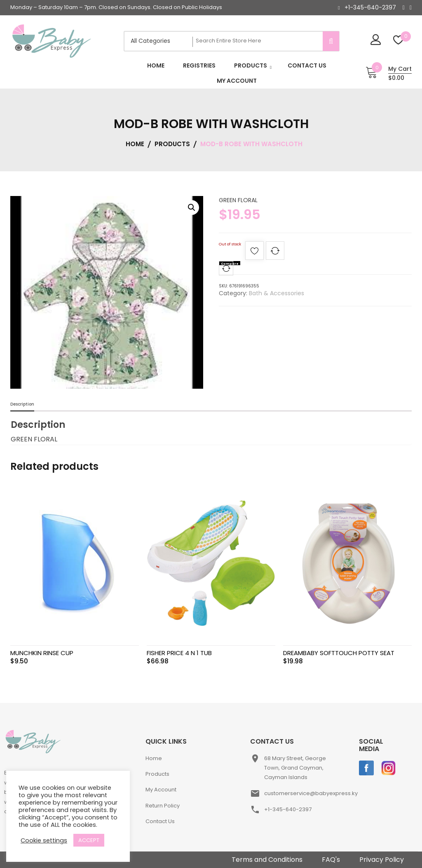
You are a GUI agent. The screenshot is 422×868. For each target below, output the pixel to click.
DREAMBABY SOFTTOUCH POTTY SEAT (339, 653)
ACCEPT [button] (89, 840)
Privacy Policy (382, 860)
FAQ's (331, 860)
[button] (192, 208)
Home (154, 758)
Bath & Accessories (277, 293)
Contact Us (160, 821)
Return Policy (163, 806)
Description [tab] (22, 404)
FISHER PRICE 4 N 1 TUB (179, 653)
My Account (161, 790)
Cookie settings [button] (44, 840)
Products (157, 774)
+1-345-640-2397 (370, 7)
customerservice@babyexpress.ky (311, 793)
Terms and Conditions (267, 860)
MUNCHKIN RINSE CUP (42, 653)
